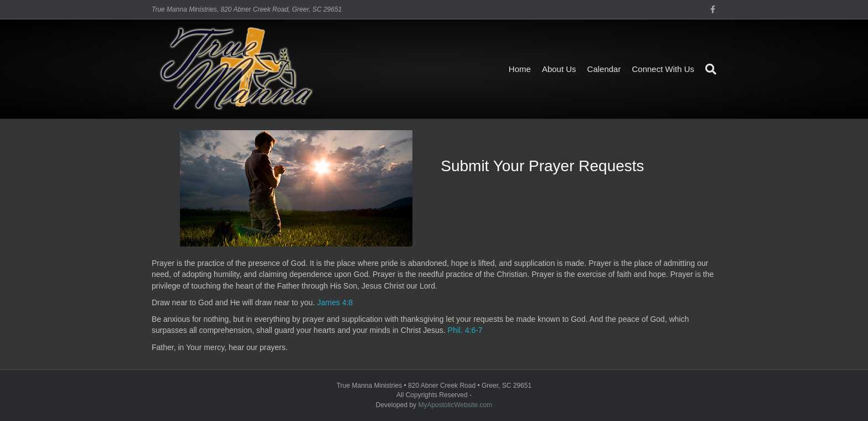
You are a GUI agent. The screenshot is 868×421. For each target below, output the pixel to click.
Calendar (604, 69)
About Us (559, 69)
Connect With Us (663, 69)
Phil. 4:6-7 (465, 330)
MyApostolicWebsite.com (455, 405)
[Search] (708, 69)
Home (520, 69)
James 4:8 (335, 302)
